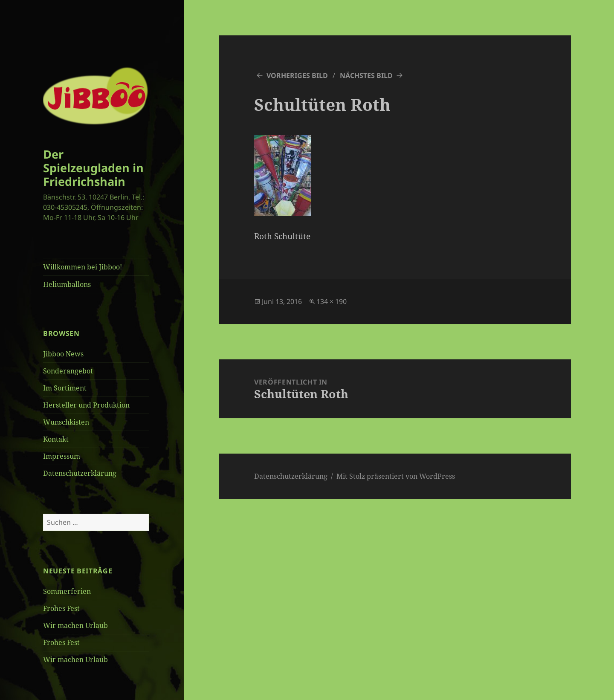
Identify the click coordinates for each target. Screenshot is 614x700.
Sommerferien (67, 591)
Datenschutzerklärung (80, 473)
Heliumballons (67, 284)
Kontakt (56, 439)
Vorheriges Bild (297, 75)
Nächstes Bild (366, 75)
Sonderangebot (68, 371)
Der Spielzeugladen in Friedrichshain (93, 168)
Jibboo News (63, 354)
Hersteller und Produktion (86, 405)
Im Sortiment (65, 388)
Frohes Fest (61, 608)
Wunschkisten (66, 422)
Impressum (62, 456)
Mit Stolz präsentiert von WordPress (396, 476)
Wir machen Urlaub (75, 625)
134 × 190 (332, 301)
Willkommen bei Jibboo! (83, 267)
